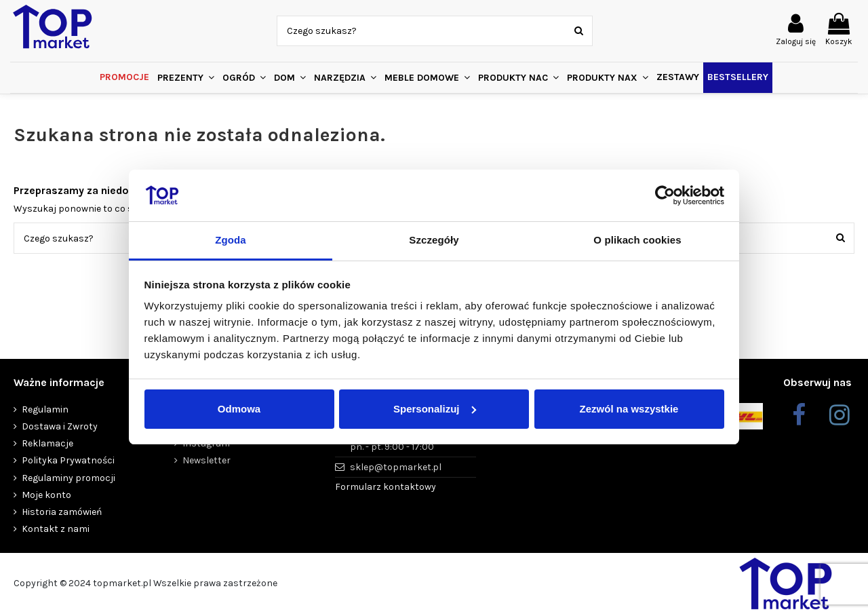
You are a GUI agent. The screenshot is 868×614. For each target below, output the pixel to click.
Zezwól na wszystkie (629, 409)
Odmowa (239, 409)
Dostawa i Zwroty (60, 426)
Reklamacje (47, 443)
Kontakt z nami (56, 529)
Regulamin (45, 409)
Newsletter (206, 460)
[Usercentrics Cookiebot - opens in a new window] (665, 195)
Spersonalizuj (435, 409)
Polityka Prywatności (68, 460)
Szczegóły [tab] (434, 240)
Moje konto (46, 495)
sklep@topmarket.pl (396, 467)
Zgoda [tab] (231, 240)
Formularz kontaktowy (386, 487)
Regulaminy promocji (68, 478)
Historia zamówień (62, 512)
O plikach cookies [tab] (637, 240)
